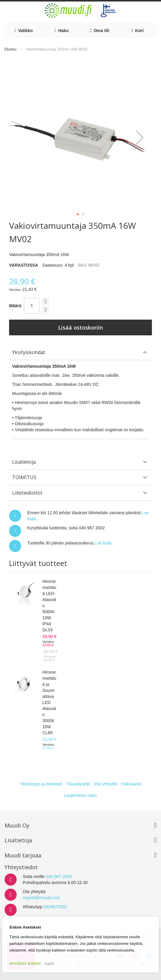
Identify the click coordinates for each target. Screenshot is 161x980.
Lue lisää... (105, 543)
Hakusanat (131, 784)
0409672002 (55, 907)
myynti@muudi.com (41, 898)
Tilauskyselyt (78, 784)
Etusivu (10, 49)
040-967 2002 (59, 876)
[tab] (80, 352)
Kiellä (49, 964)
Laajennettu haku (80, 795)
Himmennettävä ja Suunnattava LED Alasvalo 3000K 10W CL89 (49, 702)
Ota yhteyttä (105, 784)
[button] (140, 137)
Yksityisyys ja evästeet (41, 784)
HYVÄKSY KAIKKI (25, 964)
